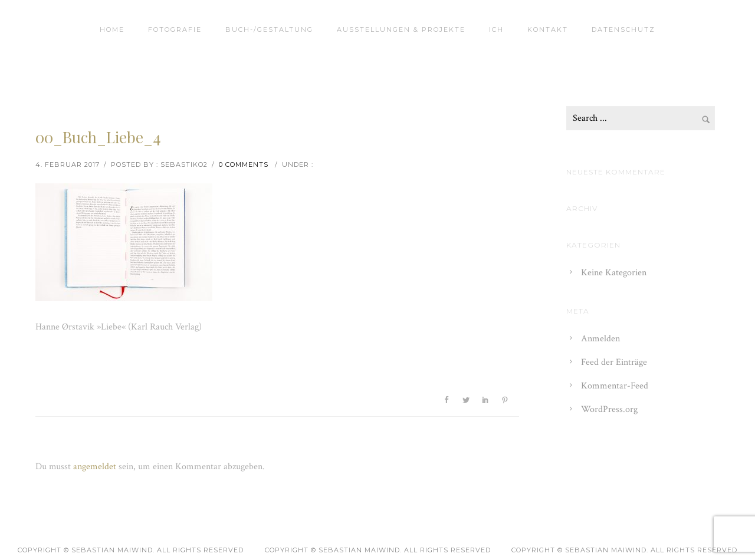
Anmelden (600, 339)
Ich (496, 29)
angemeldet (95, 467)
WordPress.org (609, 409)
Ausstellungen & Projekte (401, 29)
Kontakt (548, 29)
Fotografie (175, 29)
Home (112, 29)
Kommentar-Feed (615, 386)
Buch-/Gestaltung (269, 29)
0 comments (244, 164)
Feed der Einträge (614, 362)
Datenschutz (623, 29)
